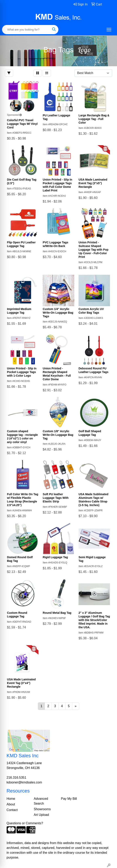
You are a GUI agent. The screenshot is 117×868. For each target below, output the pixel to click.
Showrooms (42, 809)
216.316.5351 (17, 778)
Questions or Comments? (25, 823)
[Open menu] (109, 30)
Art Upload (41, 815)
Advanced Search (41, 801)
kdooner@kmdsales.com (24, 782)
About (11, 804)
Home (11, 799)
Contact (12, 810)
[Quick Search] (26, 30)
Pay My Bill (69, 799)
